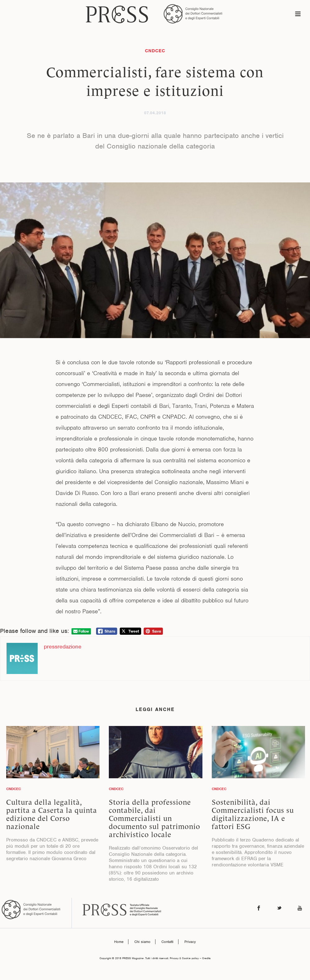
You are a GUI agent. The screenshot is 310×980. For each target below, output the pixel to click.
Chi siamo (142, 942)
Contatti (167, 942)
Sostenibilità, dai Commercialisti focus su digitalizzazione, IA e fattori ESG (253, 814)
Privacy (190, 942)
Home (119, 942)
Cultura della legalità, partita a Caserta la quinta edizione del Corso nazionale (52, 814)
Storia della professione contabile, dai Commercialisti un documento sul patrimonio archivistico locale (155, 818)
